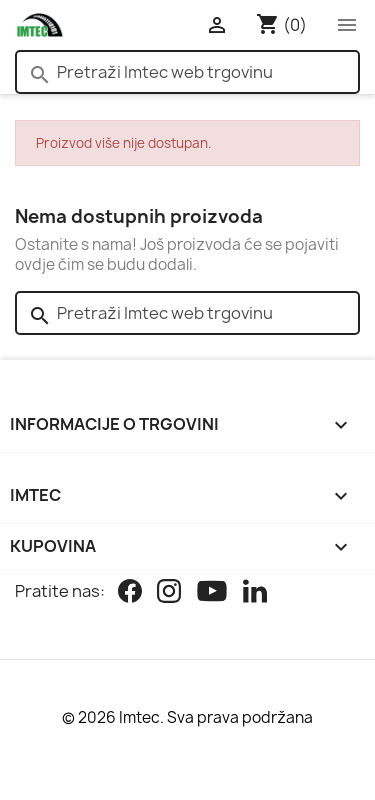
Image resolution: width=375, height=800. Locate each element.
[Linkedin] (255, 593)
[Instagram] (169, 593)
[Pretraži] (187, 72)
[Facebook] (130, 593)
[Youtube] (212, 593)
